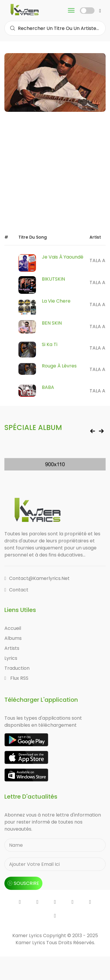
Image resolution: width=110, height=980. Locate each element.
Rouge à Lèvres (59, 366)
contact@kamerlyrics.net (37, 578)
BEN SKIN (52, 323)
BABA (48, 387)
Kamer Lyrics (31, 943)
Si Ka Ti (50, 344)
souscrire (23, 883)
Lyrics (11, 658)
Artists (12, 648)
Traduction (17, 668)
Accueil (13, 628)
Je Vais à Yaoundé (63, 257)
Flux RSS (16, 678)
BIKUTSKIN (53, 279)
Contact (16, 590)
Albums (13, 638)
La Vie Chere (56, 301)
